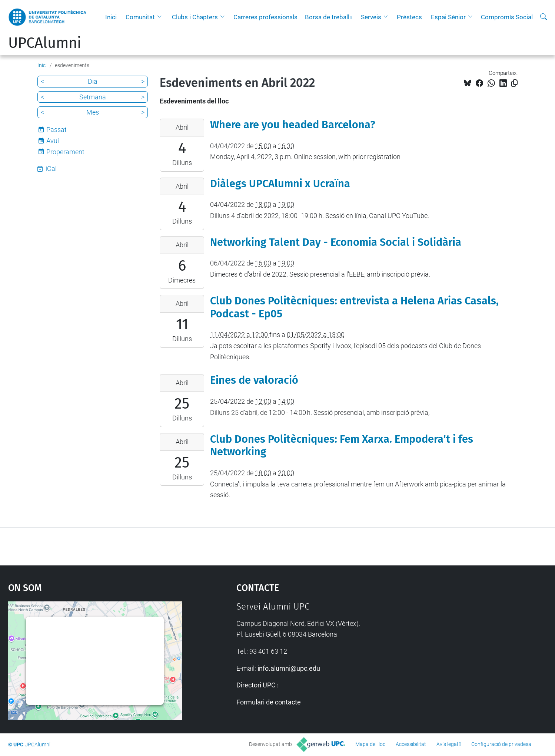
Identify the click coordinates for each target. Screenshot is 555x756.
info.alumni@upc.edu (289, 668)
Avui (53, 141)
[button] (161, 17)
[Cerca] (544, 17)
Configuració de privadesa (501, 744)
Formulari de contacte (269, 702)
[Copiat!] (514, 83)
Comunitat (140, 17)
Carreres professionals (265, 17)
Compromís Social (507, 17)
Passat (57, 130)
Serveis (371, 17)
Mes (93, 112)
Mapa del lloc (370, 744)
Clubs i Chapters (195, 17)
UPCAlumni (45, 43)
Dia (93, 81)
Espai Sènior (448, 17)
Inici (111, 17)
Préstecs (409, 17)
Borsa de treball (327, 17)
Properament (65, 152)
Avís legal (447, 744)
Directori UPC (256, 685)
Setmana (93, 97)
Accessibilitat (411, 744)
